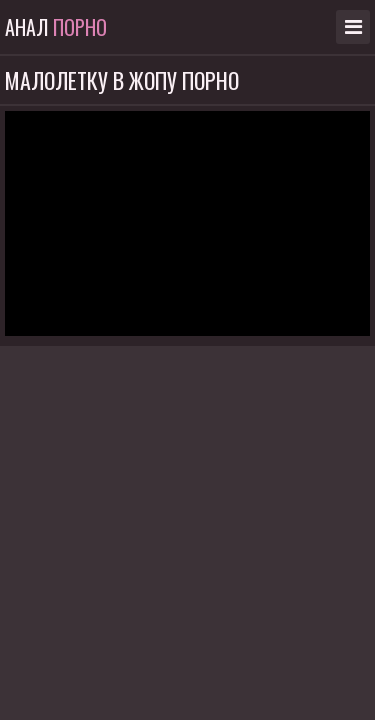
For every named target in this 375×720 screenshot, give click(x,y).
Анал (56, 27)
